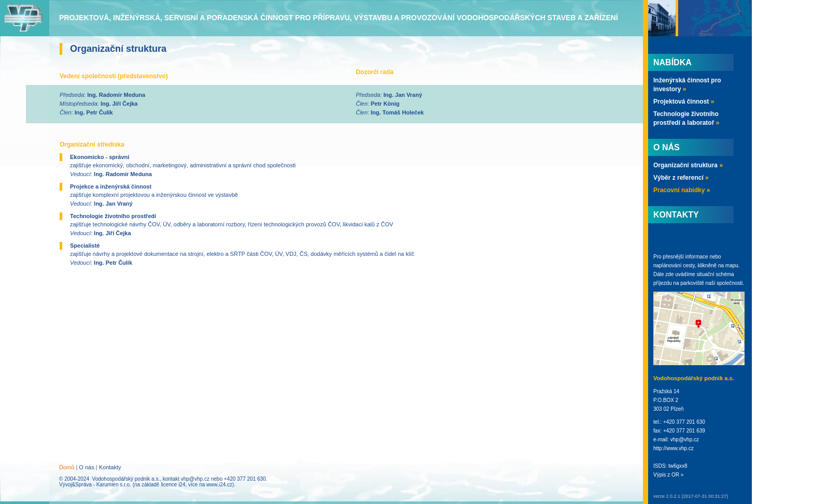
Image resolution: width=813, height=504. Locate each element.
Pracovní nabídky (682, 190)
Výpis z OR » (668, 475)
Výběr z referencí (681, 178)
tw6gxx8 (678, 466)
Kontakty (110, 467)
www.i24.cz (219, 485)
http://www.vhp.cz (674, 448)
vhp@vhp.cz (195, 479)
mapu (732, 265)
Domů (67, 467)
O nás (86, 467)
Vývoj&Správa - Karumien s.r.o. (95, 485)
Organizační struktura (688, 165)
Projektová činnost (684, 102)
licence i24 (173, 485)
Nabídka (672, 62)
